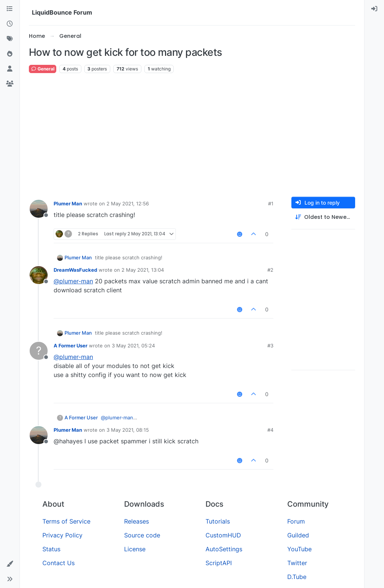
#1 (271, 203)
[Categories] (10, 9)
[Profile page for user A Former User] (39, 351)
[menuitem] (374, 9)
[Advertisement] (192, 135)
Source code (142, 535)
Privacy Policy (62, 535)
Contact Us (58, 563)
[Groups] (10, 84)
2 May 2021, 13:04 (143, 270)
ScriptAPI (219, 563)
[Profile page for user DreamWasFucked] (39, 275)
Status (51, 549)
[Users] (10, 69)
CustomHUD (223, 535)
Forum (296, 521)
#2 (270, 270)
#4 (270, 430)
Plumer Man (68, 203)
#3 (270, 346)
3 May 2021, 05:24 (133, 346)
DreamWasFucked (75, 270)
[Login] (374, 9)
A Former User (70, 346)
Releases (136, 521)
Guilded (298, 535)
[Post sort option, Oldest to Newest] (323, 217)
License (135, 549)
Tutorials (218, 521)
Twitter (297, 563)
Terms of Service (66, 521)
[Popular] (10, 54)
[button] (10, 564)
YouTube (299, 549)
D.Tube (297, 577)
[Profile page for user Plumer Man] (39, 209)
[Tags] (10, 39)
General (43, 69)
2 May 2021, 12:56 (128, 203)
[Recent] (10, 24)
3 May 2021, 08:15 (128, 430)
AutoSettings (224, 549)
